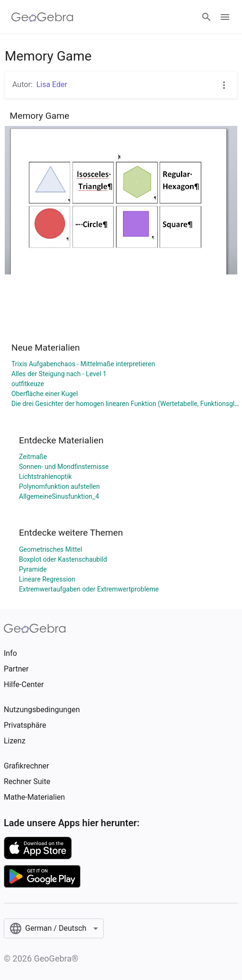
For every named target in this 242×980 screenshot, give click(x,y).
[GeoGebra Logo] (42, 17)
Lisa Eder (52, 84)
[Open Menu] (225, 17)
